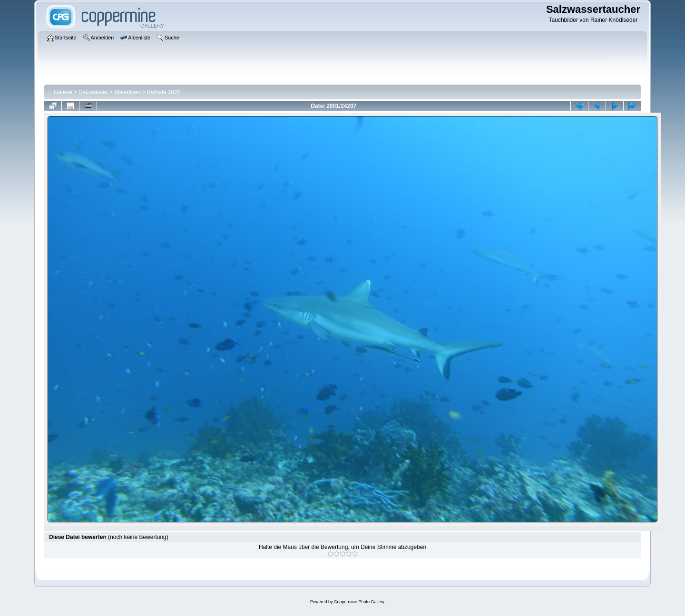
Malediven (127, 92)
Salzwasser (93, 92)
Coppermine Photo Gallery (359, 602)
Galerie (63, 92)
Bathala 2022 (164, 92)
